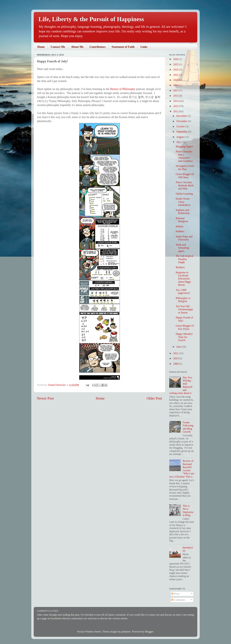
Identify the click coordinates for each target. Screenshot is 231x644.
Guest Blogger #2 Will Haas (185, 176)
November (182, 121)
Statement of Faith (123, 47)
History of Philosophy (123, 89)
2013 (176, 106)
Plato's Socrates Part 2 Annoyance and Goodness (184, 156)
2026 (176, 59)
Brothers (180, 267)
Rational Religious (182, 220)
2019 (176, 85)
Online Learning (184, 194)
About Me (77, 47)
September (182, 132)
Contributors (97, 47)
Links (144, 47)
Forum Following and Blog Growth (188, 427)
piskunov (126, 632)
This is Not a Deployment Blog (188, 511)
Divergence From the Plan (185, 168)
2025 (176, 64)
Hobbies (180, 231)
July (179, 142)
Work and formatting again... (182, 248)
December (182, 116)
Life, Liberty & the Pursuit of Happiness (91, 19)
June (179, 347)
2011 (176, 353)
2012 (176, 111)
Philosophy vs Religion (183, 300)
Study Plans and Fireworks (184, 238)
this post (75, 615)
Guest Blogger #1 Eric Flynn (185, 327)
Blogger (149, 632)
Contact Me (58, 47)
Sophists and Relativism (182, 212)
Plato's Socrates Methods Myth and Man (185, 186)
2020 (176, 80)
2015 (176, 96)
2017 (176, 91)
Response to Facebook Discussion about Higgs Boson (183, 279)
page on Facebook (51, 618)
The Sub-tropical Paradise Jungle (184, 259)
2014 (176, 101)
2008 (176, 364)
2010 (176, 358)
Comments (178, 600)
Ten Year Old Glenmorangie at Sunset (184, 309)
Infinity (180, 226)
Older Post (154, 398)
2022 (176, 75)
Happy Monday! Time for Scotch (184, 337)
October (181, 127)
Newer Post (45, 398)
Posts (175, 594)
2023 (176, 70)
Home (41, 47)
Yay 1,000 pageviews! (183, 292)
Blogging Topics (184, 147)
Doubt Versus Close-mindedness (183, 202)
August (180, 137)
